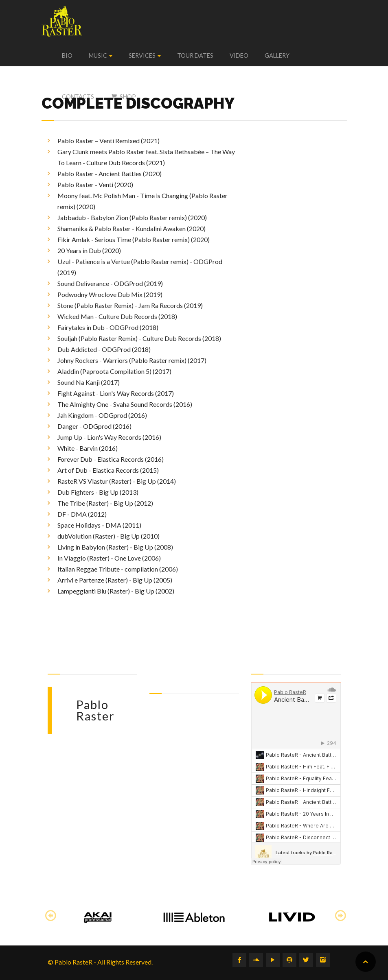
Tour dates (195, 56)
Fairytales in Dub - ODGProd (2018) (108, 327)
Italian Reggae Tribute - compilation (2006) (118, 569)
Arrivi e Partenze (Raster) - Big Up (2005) (115, 580)
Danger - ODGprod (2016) (94, 426)
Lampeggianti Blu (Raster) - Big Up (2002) (116, 591)
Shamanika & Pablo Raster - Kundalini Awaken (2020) (132, 228)
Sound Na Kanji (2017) (89, 382)
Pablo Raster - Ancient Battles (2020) (110, 174)
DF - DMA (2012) (82, 514)
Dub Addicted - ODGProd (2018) (104, 349)
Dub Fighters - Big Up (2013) (98, 492)
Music (101, 56)
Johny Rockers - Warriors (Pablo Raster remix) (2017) (132, 360)
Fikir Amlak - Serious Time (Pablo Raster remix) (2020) (134, 239)
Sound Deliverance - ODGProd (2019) (110, 283)
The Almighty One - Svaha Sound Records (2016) (125, 404)
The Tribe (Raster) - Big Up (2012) (105, 503)
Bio (67, 56)
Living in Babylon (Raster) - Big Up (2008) (115, 547)
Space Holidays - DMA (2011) (99, 525)
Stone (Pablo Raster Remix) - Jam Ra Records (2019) (130, 305)
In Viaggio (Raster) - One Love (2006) (109, 558)
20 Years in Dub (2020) (89, 250)
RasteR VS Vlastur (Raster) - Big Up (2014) (117, 481)
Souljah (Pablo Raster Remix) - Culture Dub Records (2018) (139, 338)
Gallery (277, 56)
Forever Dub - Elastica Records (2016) (111, 459)
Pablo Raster (95, 710)
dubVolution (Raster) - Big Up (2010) (109, 536)
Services (145, 56)
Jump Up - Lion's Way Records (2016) (109, 437)
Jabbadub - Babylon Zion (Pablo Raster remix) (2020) (132, 217)
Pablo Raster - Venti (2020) (95, 184)
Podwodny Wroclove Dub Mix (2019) (110, 294)
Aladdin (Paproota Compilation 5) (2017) (114, 371)
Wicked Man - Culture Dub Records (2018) (117, 316)
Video (239, 56)
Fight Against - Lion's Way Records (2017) (116, 393)
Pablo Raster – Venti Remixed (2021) (109, 141)
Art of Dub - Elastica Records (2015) (108, 470)
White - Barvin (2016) (88, 448)
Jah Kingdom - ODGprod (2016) (102, 415)
